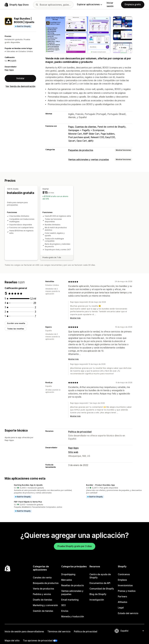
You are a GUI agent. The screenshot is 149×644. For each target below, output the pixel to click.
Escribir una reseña (16, 318)
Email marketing (70, 595)
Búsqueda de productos (46, 578)
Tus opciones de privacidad (38, 635)
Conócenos (124, 569)
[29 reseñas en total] (35, 298)
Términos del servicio (59, 626)
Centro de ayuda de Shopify (100, 571)
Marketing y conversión (45, 600)
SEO (64, 600)
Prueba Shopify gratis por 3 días (75, 541)
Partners (122, 591)
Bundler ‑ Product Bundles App (100, 480)
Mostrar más (75, 313)
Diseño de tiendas (42, 595)
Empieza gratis (133, 4)
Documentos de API (100, 578)
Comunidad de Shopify (102, 584)
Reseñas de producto (73, 580)
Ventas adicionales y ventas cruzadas (89, 160)
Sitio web (73, 447)
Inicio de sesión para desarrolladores (24, 626)
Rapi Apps (9, 70)
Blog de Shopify (98, 589)
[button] (38, 486)
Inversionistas (125, 580)
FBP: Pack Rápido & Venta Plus (28, 496)
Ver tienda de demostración (20, 86)
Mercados (67, 575)
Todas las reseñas (16, 323)
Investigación (97, 595)
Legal (121, 603)
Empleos (122, 575)
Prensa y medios (127, 586)
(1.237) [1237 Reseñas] (13, 61)
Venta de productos (43, 584)
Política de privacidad (80, 427)
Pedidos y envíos (42, 589)
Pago (71, 127)
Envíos (65, 606)
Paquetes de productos (81, 150)
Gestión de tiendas (43, 606)
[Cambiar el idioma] (132, 626)
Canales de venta (42, 572)
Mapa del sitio (12, 635)
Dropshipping (68, 569)
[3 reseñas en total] (35, 306)
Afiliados (123, 597)
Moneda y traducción (73, 611)
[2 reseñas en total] (35, 302)
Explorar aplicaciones (89, 4)
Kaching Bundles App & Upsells (28, 480)
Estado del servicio (128, 608)
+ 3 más (123, 48)
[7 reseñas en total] (35, 311)
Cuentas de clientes (86, 127)
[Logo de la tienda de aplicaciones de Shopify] (17, 5)
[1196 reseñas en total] (33, 293)
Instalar (20, 78)
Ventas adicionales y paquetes (72, 588)
